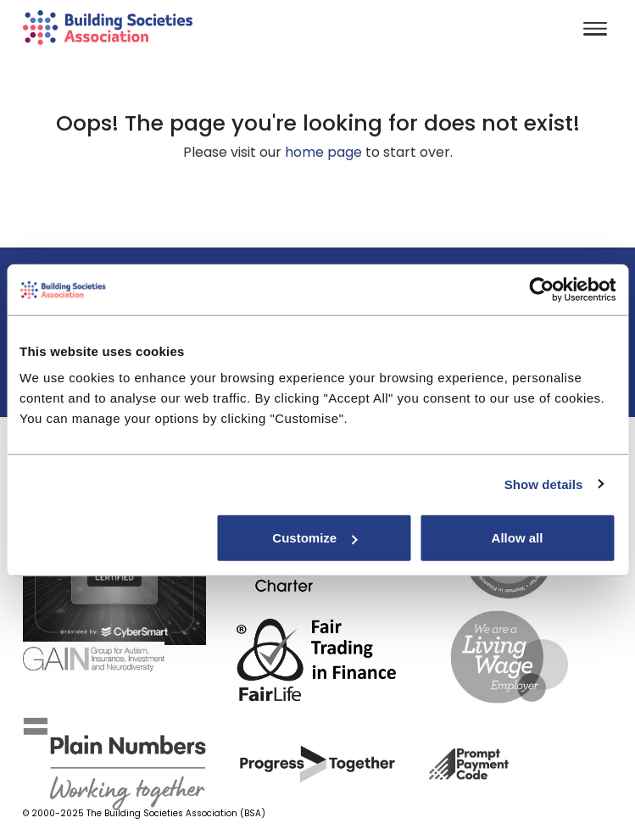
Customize (315, 538)
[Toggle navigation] (595, 30)
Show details (544, 484)
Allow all (518, 538)
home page (323, 152)
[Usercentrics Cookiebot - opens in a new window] (541, 289)
